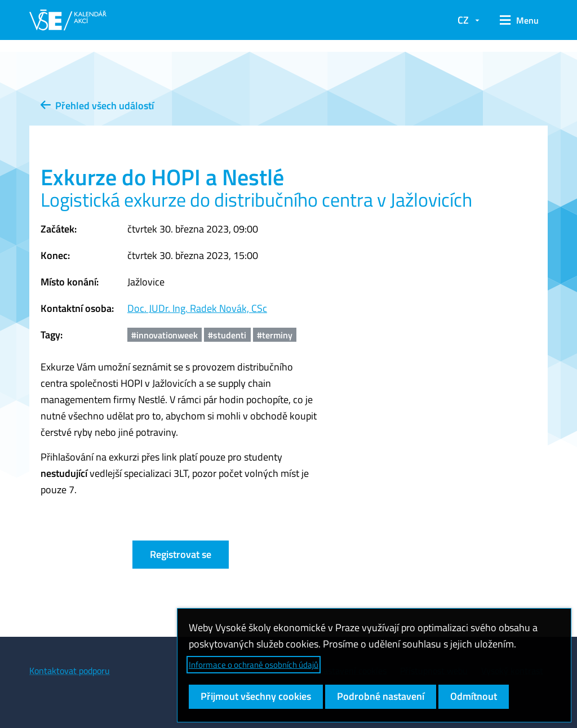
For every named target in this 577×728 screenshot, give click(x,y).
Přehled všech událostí (97, 106)
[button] (519, 20)
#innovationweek (165, 335)
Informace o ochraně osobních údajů (254, 665)
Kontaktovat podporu (70, 671)
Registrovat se (181, 554)
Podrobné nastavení (381, 696)
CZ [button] (463, 20)
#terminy (275, 335)
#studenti (227, 335)
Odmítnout (474, 696)
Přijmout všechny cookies (256, 696)
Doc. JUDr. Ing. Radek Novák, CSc (197, 308)
